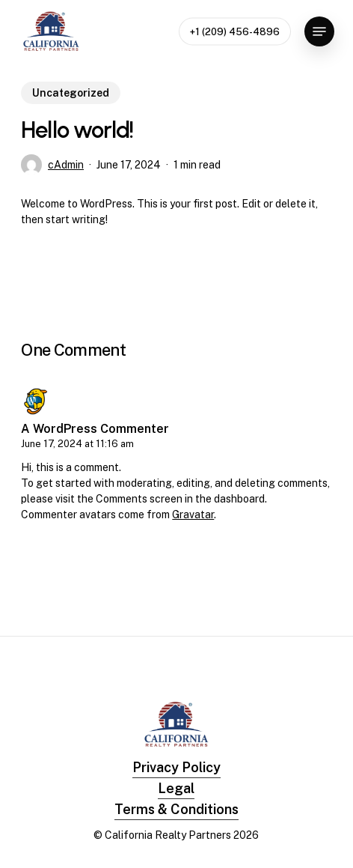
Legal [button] (176, 788)
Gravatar (193, 515)
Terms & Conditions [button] (176, 809)
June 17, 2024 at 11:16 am (77, 444)
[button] (319, 31)
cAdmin (66, 165)
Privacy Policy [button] (176, 767)
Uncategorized (71, 93)
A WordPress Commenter (95, 429)
